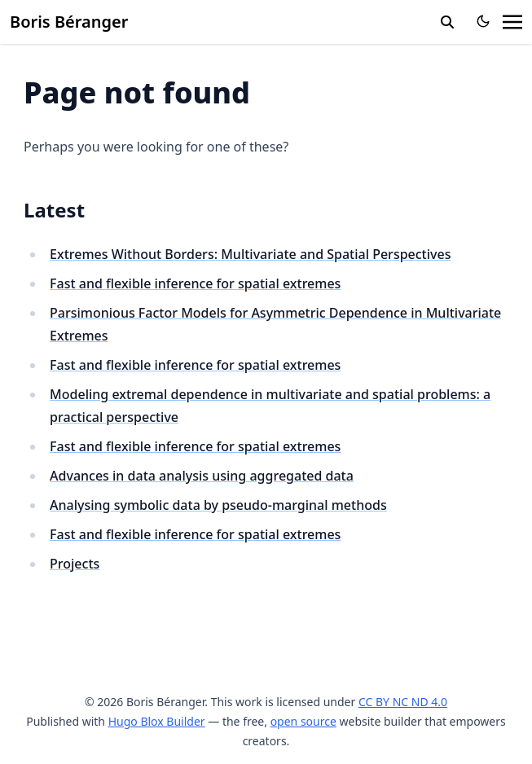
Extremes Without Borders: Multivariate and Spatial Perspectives (250, 254)
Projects (75, 564)
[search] (447, 22)
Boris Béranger (69, 22)
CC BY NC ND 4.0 (403, 702)
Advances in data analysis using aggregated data (202, 476)
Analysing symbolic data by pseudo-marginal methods (218, 505)
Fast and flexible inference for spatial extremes (195, 283)
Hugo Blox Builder (157, 721)
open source (303, 721)
